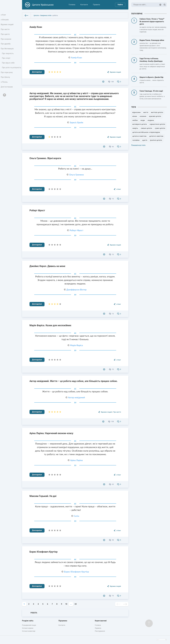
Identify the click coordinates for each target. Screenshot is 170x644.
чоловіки (136, 140)
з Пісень (4, 90)
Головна (72, 5)
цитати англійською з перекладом (146, 132)
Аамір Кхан (36, 27)
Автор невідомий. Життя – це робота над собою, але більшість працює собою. (74, 381)
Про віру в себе (8, 67)
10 (66, 604)
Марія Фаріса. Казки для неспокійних (50, 325)
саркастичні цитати (157, 124)
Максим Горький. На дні (43, 496)
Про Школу (6, 85)
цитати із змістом (156, 136)
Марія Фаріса (76, 345)
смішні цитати (146, 128)
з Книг (4, 15)
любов (135, 120)
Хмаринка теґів (46, 15)
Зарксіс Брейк (76, 122)
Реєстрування (100, 631)
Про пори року (7, 79)
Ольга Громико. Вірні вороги (45, 158)
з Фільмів (5, 20)
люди (143, 120)
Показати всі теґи (138, 145)
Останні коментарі (29, 631)
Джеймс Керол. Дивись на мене (47, 266)
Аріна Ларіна (76, 460)
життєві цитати (157, 112)
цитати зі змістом (139, 136)
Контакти (84, 5)
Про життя (5, 31)
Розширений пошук (29, 625)
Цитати (36, 15)
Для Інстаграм (7, 95)
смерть (135, 128)
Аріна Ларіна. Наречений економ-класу (51, 433)
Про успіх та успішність (7, 73)
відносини (136, 112)
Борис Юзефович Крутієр (44, 552)
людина (151, 120)
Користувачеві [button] (101, 621)
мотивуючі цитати (140, 124)
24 (76, 604)
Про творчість (8, 57)
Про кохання (6, 41)
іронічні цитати (156, 140)
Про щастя (5, 36)
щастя (145, 140)
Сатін (76, 516)
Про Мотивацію (7, 51)
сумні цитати (160, 128)
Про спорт (6, 62)
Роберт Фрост (37, 210)
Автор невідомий (76, 397)
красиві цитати (155, 116)
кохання (143, 116)
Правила (96, 5)
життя (146, 112)
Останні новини (28, 628)
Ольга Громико (76, 175)
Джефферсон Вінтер (76, 290)
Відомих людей (7, 25)
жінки (135, 116)
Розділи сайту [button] (28, 621)
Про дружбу (6, 46)
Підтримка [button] (63, 621)
